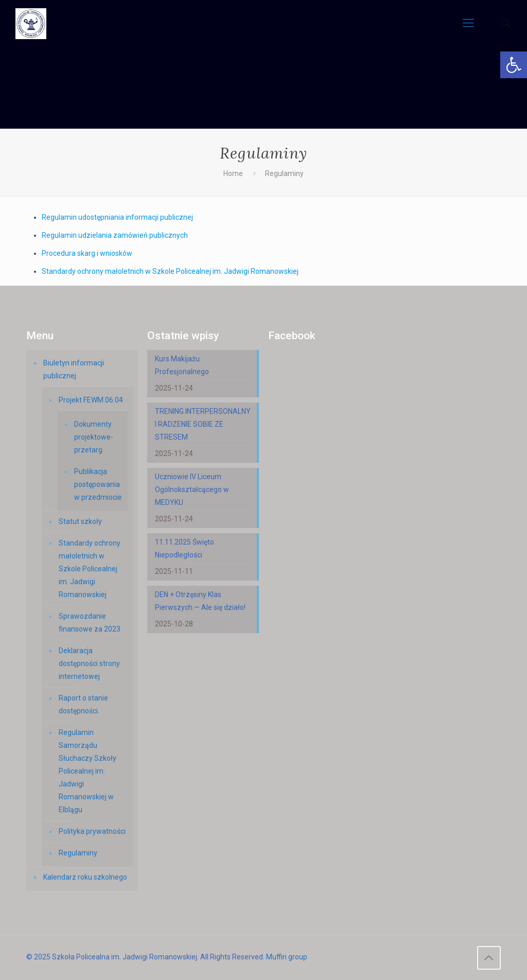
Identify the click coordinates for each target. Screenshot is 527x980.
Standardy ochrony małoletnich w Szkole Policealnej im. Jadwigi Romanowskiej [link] (170, 271)
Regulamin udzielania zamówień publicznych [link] (115, 235)
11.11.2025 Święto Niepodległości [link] (185, 548)
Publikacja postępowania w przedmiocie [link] (98, 484)
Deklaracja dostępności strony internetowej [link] (89, 663)
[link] (514, 65)
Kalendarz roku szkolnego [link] (85, 877)
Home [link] (233, 173)
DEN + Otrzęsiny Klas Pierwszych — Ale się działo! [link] (200, 601)
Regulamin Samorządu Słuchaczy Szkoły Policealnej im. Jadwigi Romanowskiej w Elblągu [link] (87, 771)
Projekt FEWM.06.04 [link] (91, 400)
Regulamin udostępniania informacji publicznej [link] (118, 217)
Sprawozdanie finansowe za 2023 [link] (90, 623)
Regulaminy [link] (78, 853)
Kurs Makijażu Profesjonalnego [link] (182, 365)
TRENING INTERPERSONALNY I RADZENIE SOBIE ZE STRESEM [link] (203, 424)
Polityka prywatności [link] (92, 831)
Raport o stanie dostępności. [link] (83, 704)
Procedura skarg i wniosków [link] (87, 253)
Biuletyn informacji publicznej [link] (74, 369)
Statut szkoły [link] (80, 521)
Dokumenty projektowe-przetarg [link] (94, 437)
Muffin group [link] (287, 957)
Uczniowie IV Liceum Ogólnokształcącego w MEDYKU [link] (192, 489)
